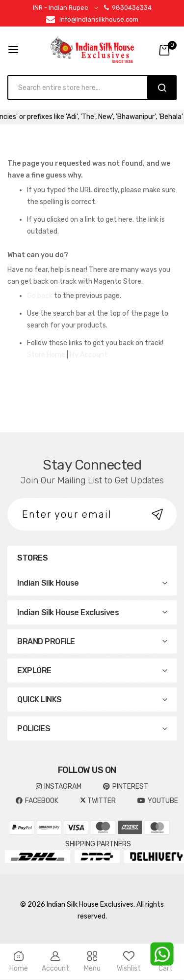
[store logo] (92, 50)
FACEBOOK (37, 801)
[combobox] (82, 88)
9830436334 (128, 8)
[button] (67, 8)
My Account (89, 355)
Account (55, 962)
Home (18, 962)
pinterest (126, 787)
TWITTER (98, 801)
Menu (92, 962)
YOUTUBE (158, 801)
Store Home (46, 355)
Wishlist (129, 962)
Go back (40, 296)
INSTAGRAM (59, 787)
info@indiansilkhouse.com (99, 19)
